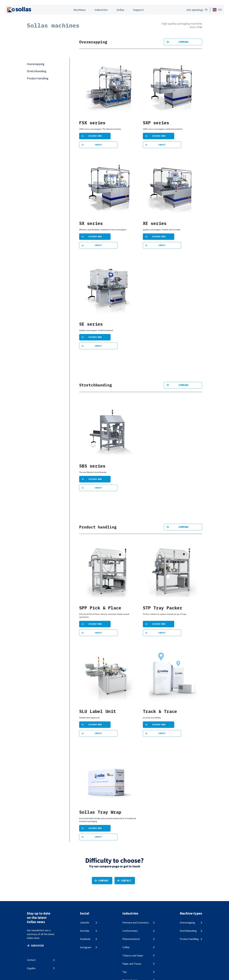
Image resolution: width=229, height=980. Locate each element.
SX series (91, 215)
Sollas (120, 10)
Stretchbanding (37, 71)
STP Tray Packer (163, 575)
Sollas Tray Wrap (100, 763)
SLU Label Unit (98, 671)
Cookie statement (37, 953)
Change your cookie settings (42, 957)
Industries (101, 10)
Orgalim (31, 912)
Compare (103, 824)
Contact (126, 824)
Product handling (38, 78)
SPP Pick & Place (100, 575)
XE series (155, 215)
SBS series (92, 442)
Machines (80, 10)
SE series (91, 308)
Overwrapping (36, 64)
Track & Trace (160, 671)
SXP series (156, 123)
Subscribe (38, 889)
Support (138, 10)
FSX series (92, 123)
